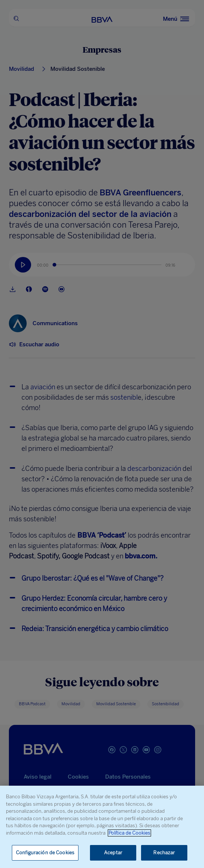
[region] (102, 827)
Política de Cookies (129, 833)
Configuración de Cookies (45, 853)
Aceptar (113, 853)
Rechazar (164, 853)
